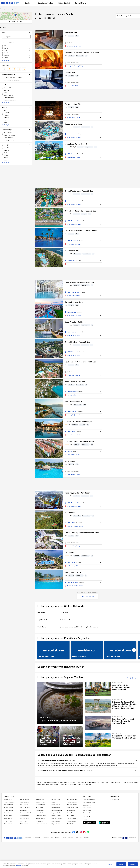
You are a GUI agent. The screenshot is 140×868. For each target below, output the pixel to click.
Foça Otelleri (39, 807)
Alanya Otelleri (8, 805)
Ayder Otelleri (8, 818)
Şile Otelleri (71, 816)
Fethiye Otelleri (40, 805)
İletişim (85, 819)
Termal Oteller (87, 810)
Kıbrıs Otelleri (56, 807)
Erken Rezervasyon (89, 800)
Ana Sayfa (3, 9)
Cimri (52, 838)
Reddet (121, 864)
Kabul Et (133, 864)
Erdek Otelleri (40, 799)
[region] (70, 864)
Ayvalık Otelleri (8, 821)
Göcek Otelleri (40, 813)
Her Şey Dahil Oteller (89, 802)
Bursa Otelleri (24, 805)
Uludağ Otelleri (72, 821)
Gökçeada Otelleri (41, 816)
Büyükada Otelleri (25, 807)
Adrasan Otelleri (9, 802)
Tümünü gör (132, 678)
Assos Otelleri (8, 816)
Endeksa (64, 838)
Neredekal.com (116, 838)
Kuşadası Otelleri (57, 813)
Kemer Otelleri (56, 805)
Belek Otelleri (8, 824)
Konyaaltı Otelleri (57, 810)
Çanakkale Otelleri (25, 813)
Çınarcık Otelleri (25, 818)
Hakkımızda (87, 816)
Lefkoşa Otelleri (56, 816)
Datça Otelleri (24, 821)
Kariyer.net (28, 838)
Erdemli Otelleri (40, 802)
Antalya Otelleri (9, 810)
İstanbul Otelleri (40, 818)
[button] (16, 16)
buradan (18, 866)
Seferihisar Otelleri (73, 807)
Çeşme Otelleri (24, 816)
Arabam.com (45, 838)
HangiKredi (71, 838)
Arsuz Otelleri (8, 813)
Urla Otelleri (71, 824)
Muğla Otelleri (56, 824)
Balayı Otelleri (87, 805)
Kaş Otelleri (55, 802)
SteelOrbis (87, 838)
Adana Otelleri (8, 799)
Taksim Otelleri (72, 818)
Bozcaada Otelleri (25, 802)
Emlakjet (58, 838)
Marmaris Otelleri (57, 818)
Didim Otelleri (24, 824)
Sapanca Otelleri (72, 805)
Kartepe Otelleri (56, 799)
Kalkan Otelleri (40, 821)
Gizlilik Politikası (114, 800)
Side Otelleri (71, 810)
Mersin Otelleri (56, 821)
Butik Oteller (87, 808)
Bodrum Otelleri (24, 799)
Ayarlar (110, 864)
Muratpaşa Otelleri (73, 799)
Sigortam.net (36, 838)
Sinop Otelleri (71, 813)
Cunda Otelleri (24, 810)
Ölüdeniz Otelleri (72, 802)
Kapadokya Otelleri (41, 824)
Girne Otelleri (40, 810)
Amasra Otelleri (9, 807)
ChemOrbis (79, 838)
